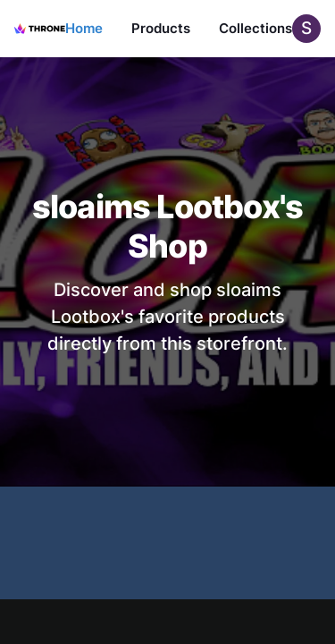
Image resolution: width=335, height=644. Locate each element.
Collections (255, 28)
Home (84, 28)
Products (161, 28)
